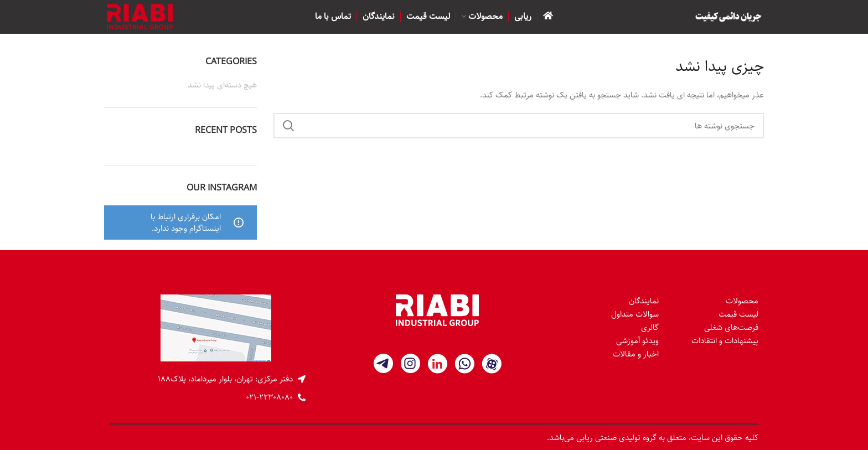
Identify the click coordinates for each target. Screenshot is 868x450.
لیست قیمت (738, 314)
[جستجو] (519, 126)
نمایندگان (644, 301)
